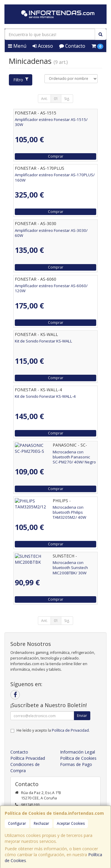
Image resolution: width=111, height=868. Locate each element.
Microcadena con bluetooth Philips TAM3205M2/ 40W (46, 510)
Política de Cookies (78, 758)
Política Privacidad (28, 758)
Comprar (56, 156)
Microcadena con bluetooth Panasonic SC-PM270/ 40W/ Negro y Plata (53, 454)
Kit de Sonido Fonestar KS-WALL (44, 341)
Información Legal (78, 752)
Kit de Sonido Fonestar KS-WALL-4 (45, 396)
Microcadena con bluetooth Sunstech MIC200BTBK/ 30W (48, 565)
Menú (17, 46)
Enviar (82, 716)
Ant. (44, 99)
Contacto (72, 46)
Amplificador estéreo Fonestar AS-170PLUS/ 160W (55, 177)
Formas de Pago (76, 764)
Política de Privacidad (70, 730)
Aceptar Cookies (71, 823)
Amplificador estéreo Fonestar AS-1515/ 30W (51, 122)
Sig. (67, 99)
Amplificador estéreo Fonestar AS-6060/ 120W (51, 288)
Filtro (21, 80)
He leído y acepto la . (53, 730)
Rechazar (41, 823)
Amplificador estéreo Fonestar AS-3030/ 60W (51, 233)
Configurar (17, 823)
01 (56, 99)
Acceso (43, 46)
